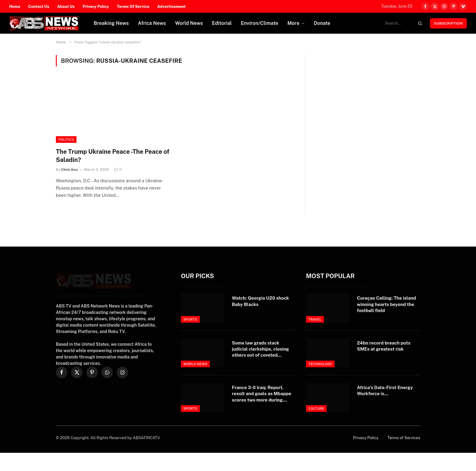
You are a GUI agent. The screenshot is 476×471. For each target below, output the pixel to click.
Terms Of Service (133, 7)
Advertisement (171, 7)
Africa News (152, 23)
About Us (66, 7)
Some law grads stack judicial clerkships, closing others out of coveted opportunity (260, 349)
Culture (316, 409)
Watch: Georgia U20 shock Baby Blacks (260, 301)
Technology (320, 364)
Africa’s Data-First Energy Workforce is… (385, 390)
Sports (190, 319)
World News (189, 23)
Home (15, 7)
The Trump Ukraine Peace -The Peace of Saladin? (113, 156)
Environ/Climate (260, 23)
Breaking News (111, 23)
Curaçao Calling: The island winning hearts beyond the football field (387, 304)
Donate (322, 23)
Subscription (448, 23)
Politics (66, 140)
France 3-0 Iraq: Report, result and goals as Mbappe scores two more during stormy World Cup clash (262, 394)
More (294, 23)
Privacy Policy (96, 7)
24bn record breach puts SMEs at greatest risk (384, 346)
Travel (315, 319)
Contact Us (39, 7)
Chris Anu (69, 170)
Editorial (222, 23)
